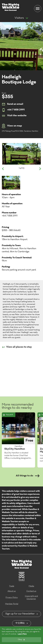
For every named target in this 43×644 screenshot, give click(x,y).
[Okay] (21, 640)
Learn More (22, 634)
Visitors (19, 18)
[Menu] (38, 9)
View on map (12, 126)
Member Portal (12, 604)
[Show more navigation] (27, 18)
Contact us (31, 591)
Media (31, 586)
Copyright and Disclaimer (31, 598)
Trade (12, 586)
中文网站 (20, 623)
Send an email (12, 104)
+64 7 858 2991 (13, 110)
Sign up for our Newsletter (20, 614)
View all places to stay (17, 347)
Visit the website (14, 116)
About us (12, 591)
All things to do (28, 476)
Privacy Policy (12, 598)
